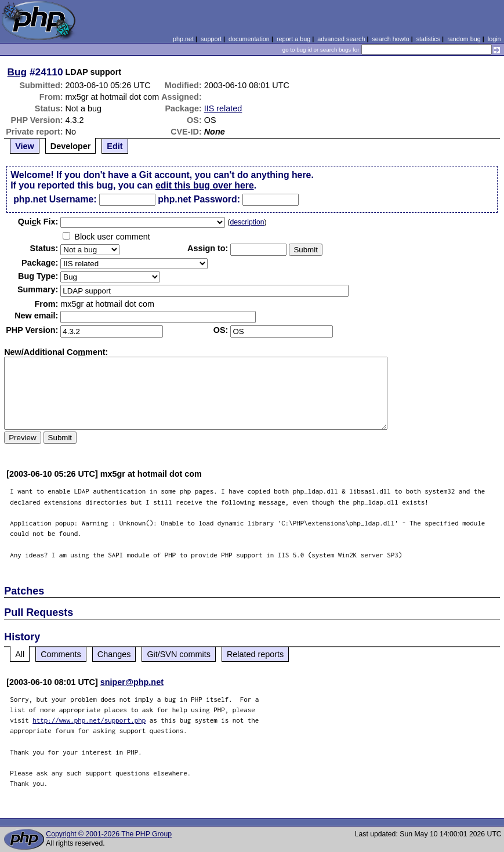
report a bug (293, 39)
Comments (61, 654)
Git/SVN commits (179, 654)
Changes (114, 654)
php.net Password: (199, 199)
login (494, 39)
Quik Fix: (38, 222)
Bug (17, 72)
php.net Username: (55, 199)
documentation (249, 39)
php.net (183, 39)
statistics (428, 39)
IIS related (223, 108)
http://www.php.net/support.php (89, 720)
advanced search (341, 39)
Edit (115, 146)
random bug (464, 39)
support (211, 39)
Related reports (255, 654)
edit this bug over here (205, 185)
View (25, 146)
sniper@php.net (132, 682)
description (247, 222)
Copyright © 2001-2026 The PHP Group (109, 834)
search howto (390, 39)
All (20, 654)
